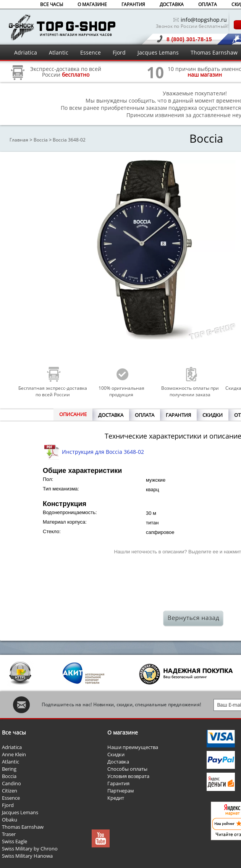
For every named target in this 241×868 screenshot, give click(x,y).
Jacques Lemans (158, 52)
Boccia (41, 140)
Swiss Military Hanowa (27, 856)
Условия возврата (128, 776)
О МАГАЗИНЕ (92, 4)
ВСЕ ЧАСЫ (52, 4)
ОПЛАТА (208, 4)
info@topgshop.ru (204, 20)
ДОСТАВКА (172, 4)
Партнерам (121, 791)
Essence (91, 52)
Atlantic (59, 52)
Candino (11, 783)
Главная (19, 140)
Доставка (118, 762)
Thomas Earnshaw (214, 52)
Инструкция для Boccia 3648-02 (103, 452)
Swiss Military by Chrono (30, 849)
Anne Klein (14, 754)
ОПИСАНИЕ (73, 414)
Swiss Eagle (15, 841)
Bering (9, 769)
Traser (9, 834)
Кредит (116, 798)
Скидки (116, 754)
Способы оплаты (127, 769)
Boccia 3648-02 (69, 140)
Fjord (119, 52)
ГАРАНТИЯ (133, 4)
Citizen (10, 791)
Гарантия (118, 783)
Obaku (10, 820)
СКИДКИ (213, 415)
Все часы (14, 732)
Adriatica (26, 52)
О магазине (123, 732)
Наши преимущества (133, 747)
